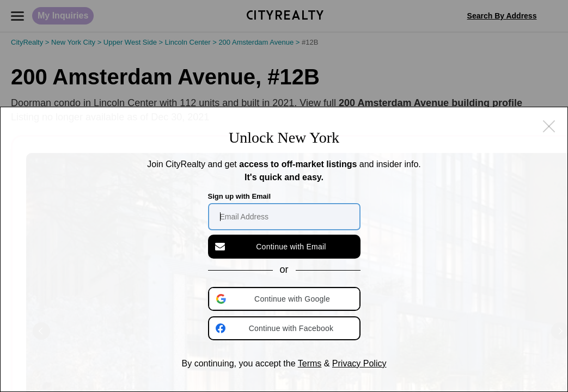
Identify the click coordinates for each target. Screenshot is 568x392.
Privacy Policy (359, 363)
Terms (310, 363)
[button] (285, 299)
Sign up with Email (240, 196)
